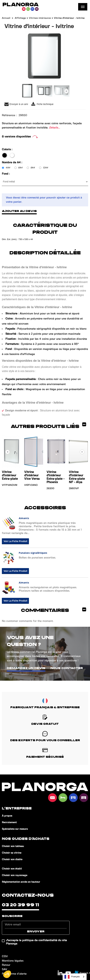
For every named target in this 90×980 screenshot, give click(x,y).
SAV (4, 969)
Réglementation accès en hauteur (21, 882)
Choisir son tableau (13, 846)
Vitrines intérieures (40, 18)
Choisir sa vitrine (12, 853)
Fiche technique (42, 104)
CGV (5, 956)
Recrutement (9, 822)
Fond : (6, 174)
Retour (6, 965)
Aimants (24, 518)
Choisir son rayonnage (15, 875)
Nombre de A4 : (12, 163)
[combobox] (75, 977)
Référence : (9, 115)
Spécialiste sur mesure (15, 829)
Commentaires (54, 610)
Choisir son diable (12, 859)
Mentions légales (13, 961)
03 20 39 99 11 (20, 905)
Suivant (66, 91)
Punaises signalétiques (33, 553)
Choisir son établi (12, 869)
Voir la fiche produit (15, 541)
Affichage (20, 18)
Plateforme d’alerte (14, 974)
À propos (7, 816)
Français (72, 977)
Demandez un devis (26, 668)
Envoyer (36, 931)
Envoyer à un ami (16, 104)
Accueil (6, 18)
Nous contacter (67, 668)
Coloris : (8, 150)
